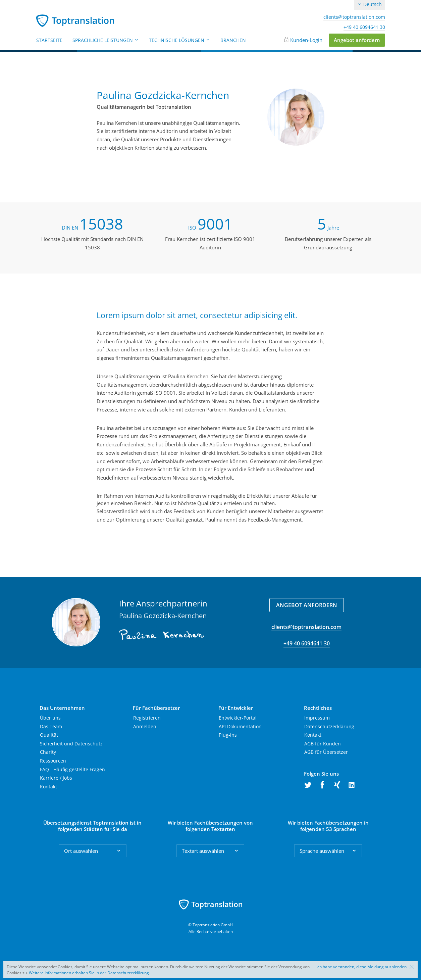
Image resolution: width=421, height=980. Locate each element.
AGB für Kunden (323, 744)
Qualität (49, 735)
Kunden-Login (306, 40)
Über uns (50, 718)
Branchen (233, 40)
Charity (48, 752)
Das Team (51, 726)
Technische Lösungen (180, 40)
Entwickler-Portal (238, 718)
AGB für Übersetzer (326, 752)
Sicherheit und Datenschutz (71, 744)
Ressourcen (53, 761)
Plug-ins (228, 735)
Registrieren (147, 718)
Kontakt (48, 787)
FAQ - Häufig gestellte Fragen (72, 769)
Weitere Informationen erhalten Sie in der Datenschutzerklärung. (89, 973)
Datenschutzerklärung (329, 726)
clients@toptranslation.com (354, 17)
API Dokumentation (240, 726)
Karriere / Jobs (56, 778)
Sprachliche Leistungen (106, 40)
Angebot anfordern (357, 40)
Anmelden (145, 726)
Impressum (317, 718)
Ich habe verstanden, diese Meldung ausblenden (361, 967)
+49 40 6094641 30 (364, 27)
